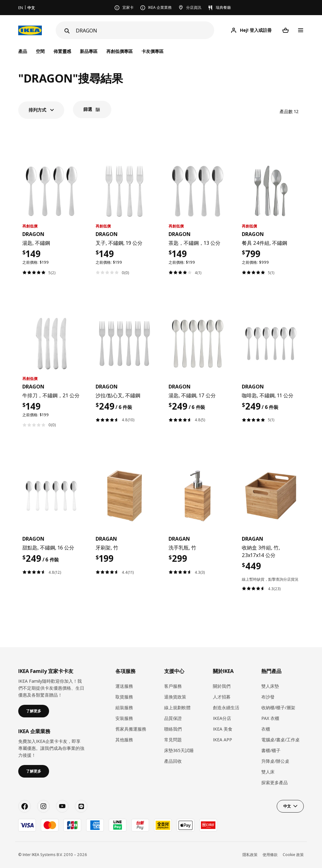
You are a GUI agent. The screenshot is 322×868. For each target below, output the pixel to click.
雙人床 (268, 772)
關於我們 (222, 686)
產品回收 (173, 761)
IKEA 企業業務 (160, 7)
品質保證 (173, 718)
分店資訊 (194, 7)
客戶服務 (173, 686)
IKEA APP (222, 740)
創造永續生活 (226, 707)
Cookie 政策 (293, 855)
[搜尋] (145, 30)
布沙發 (268, 697)
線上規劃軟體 (177, 707)
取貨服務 (124, 697)
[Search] (66, 31)
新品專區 (89, 51)
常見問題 (173, 740)
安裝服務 (124, 718)
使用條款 (270, 855)
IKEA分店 (222, 718)
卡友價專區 (153, 51)
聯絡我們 (173, 729)
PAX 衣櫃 (270, 718)
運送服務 (124, 686)
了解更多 (34, 711)
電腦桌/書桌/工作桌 (280, 740)
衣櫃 (266, 729)
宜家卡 (128, 7)
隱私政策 (250, 855)
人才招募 (222, 697)
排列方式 (37, 110)
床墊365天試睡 (179, 750)
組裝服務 (124, 707)
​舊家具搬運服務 (131, 729)
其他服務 (124, 740)
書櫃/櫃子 (271, 750)
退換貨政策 (175, 697)
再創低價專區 (119, 51)
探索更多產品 (275, 782)
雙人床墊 (270, 686)
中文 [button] (287, 806)
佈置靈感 (62, 51)
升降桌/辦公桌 (275, 761)
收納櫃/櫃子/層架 (278, 707)
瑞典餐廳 (223, 7)
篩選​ (88, 109)
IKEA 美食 (223, 729)
